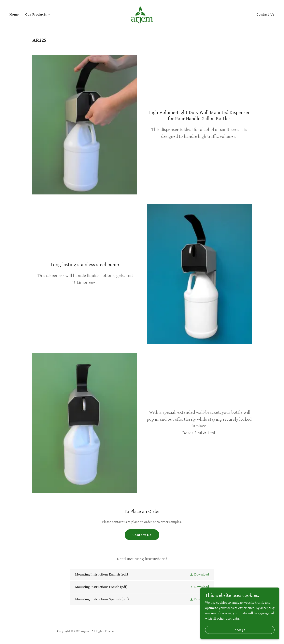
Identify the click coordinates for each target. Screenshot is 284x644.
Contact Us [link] (266, 14)
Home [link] (14, 14)
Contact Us (142, 535)
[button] (38, 15)
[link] (142, 14)
